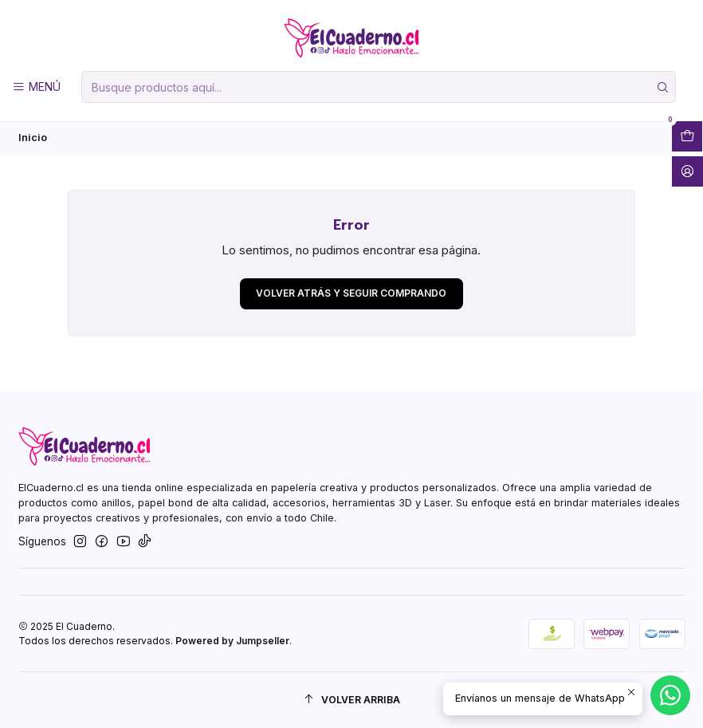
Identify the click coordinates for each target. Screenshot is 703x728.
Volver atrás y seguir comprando (351, 293)
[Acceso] (687, 171)
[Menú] (36, 87)
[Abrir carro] (687, 136)
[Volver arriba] (352, 700)
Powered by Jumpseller (232, 641)
